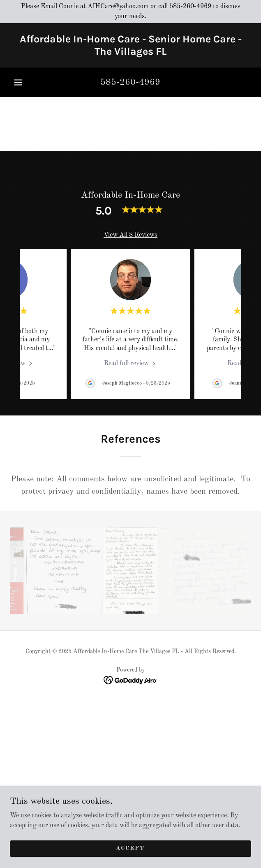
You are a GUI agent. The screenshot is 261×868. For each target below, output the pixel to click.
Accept (130, 848)
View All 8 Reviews (130, 235)
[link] (130, 45)
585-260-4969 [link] (130, 82)
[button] (18, 82)
